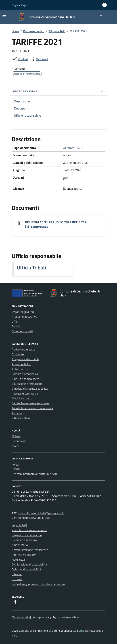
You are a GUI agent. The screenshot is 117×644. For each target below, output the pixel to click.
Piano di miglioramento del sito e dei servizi (38, 584)
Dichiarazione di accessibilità (29, 564)
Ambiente (18, 354)
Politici (16, 326)
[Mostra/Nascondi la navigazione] (4, 17)
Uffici (15, 321)
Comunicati (19, 441)
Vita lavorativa (21, 418)
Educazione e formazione (27, 384)
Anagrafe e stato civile (26, 359)
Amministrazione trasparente (30, 550)
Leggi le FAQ (19, 525)
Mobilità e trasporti (24, 398)
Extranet (17, 579)
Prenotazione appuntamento (29, 530)
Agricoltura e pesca (24, 349)
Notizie (16, 436)
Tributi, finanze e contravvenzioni (32, 408)
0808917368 (41, 518)
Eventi (16, 469)
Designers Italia (68, 617)
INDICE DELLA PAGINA (58, 91)
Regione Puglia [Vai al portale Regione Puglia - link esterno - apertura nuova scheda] (20, 5)
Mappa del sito (21, 617)
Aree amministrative (24, 317)
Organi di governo (23, 312)
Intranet (17, 574)
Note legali (18, 560)
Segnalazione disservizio (27, 535)
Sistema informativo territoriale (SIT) (34, 474)
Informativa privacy (24, 555)
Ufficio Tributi (32, 268)
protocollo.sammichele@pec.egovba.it (41, 513)
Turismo (17, 413)
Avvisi (15, 446)
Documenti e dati (22, 331)
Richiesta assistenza (24, 540)
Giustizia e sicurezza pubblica (30, 389)
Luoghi (16, 464)
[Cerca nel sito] (101, 17)
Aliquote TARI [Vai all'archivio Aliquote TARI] (73, 148)
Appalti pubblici (21, 364)
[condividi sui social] (20, 59)
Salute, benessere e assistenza (31, 403)
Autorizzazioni (21, 369)
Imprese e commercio (25, 393)
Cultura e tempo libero (26, 379)
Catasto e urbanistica (25, 374)
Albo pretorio (20, 545)
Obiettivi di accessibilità (26, 569)
